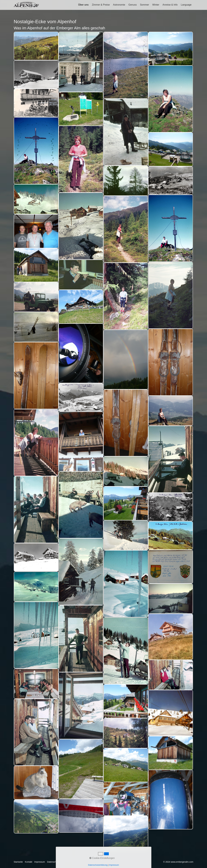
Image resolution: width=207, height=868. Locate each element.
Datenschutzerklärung (98, 865)
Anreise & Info (170, 5)
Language (186, 5)
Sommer (144, 5)
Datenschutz (53, 862)
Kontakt (29, 862)
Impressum (40, 862)
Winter (156, 5)
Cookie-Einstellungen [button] (102, 858)
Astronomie (119, 5)
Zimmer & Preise (101, 5)
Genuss (133, 5)
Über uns (83, 5)
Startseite (18, 862)
